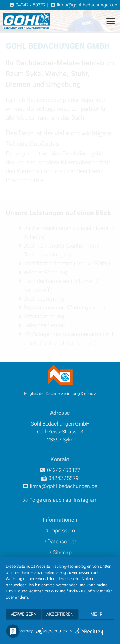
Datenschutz (62, 541)
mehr (96, 614)
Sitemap (62, 552)
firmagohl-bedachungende (87, 5)
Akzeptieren (60, 614)
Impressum (62, 530)
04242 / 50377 (31, 5)
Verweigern (24, 614)
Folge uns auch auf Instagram (60, 500)
